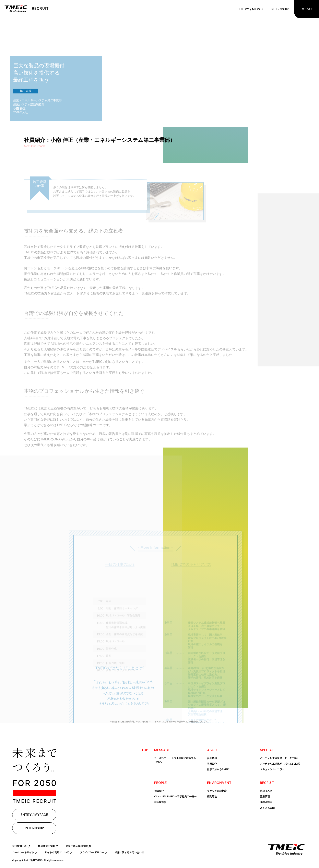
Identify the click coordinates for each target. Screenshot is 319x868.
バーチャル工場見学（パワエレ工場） (281, 763)
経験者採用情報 (47, 846)
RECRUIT (40, 9)
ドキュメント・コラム (272, 769)
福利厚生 (212, 795)
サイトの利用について (57, 852)
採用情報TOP (20, 846)
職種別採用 (266, 801)
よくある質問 (267, 806)
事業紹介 (212, 763)
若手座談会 (160, 801)
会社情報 (212, 758)
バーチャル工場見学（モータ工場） (280, 758)
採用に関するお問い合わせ (129, 852)
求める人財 (266, 790)
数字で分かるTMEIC (218, 769)
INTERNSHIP (278, 9)
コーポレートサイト (23, 852)
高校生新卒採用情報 (77, 846)
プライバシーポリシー (92, 852)
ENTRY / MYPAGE (250, 9)
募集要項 (265, 795)
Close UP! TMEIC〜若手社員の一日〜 (175, 795)
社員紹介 (159, 790)
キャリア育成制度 (217, 790)
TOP (145, 750)
